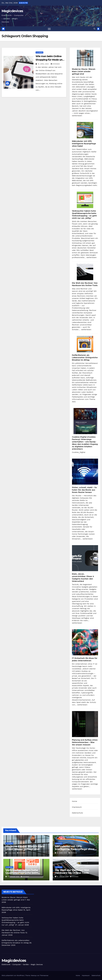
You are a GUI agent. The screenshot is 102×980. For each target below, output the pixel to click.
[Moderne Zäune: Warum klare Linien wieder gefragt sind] (85, 58)
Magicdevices (12, 11)
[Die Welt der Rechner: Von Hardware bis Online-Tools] (85, 272)
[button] (94, 29)
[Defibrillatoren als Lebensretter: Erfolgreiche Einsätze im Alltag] (85, 344)
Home (75, 801)
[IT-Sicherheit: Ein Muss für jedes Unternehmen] (85, 642)
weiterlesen (77, 116)
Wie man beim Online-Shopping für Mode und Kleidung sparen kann (50, 60)
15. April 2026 (62, 853)
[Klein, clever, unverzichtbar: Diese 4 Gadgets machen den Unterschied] (85, 558)
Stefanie (55, 64)
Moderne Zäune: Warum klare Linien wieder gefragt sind (84, 72)
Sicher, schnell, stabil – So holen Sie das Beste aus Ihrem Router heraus (84, 490)
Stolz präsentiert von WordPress (13, 975)
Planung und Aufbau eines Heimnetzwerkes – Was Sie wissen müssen (85, 742)
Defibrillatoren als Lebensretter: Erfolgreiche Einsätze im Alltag (85, 358)
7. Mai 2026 (12, 853)
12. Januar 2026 (63, 877)
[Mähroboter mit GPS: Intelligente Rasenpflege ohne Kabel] (85, 130)
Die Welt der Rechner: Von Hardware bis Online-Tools (72, 871)
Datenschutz (78, 813)
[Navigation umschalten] (49, 29)
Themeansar (44, 975)
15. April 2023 (43, 64)
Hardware (59, 843)
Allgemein (39, 52)
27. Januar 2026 (14, 877)
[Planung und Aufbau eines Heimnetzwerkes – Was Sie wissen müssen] (85, 724)
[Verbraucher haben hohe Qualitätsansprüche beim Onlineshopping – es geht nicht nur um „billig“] (85, 200)
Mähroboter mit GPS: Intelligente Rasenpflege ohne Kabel (84, 144)
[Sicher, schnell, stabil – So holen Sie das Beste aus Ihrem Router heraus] (85, 472)
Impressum (77, 807)
